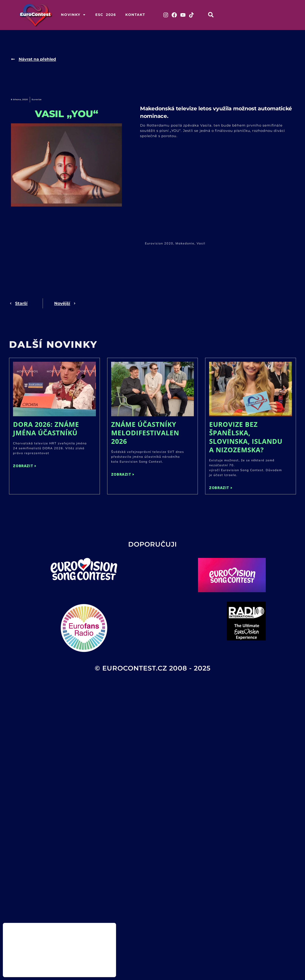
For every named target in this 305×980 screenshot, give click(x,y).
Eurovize (37, 100)
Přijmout (97, 961)
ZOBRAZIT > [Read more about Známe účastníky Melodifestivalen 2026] (123, 475)
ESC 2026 (106, 15)
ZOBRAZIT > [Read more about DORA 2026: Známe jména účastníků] (25, 466)
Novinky (73, 15)
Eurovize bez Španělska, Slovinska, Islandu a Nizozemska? (246, 438)
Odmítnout (97, 969)
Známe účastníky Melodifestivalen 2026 (145, 433)
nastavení (47, 970)
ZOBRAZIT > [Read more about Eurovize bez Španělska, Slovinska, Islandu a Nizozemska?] (221, 488)
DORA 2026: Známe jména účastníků (46, 429)
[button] (213, 15)
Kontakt (135, 15)
